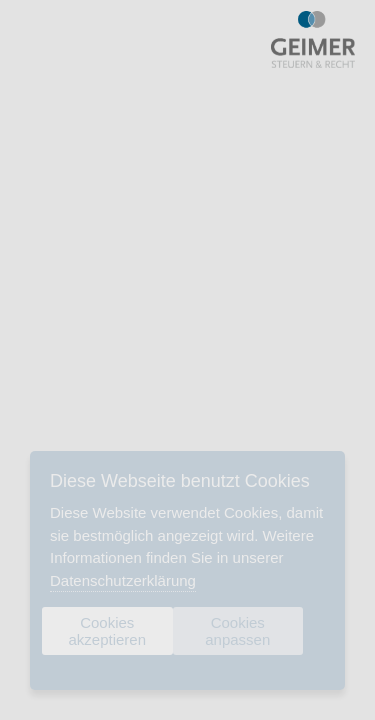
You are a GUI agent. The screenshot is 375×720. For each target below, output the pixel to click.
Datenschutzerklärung (123, 580)
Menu (35, 40)
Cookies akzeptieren (107, 631)
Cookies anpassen (237, 631)
